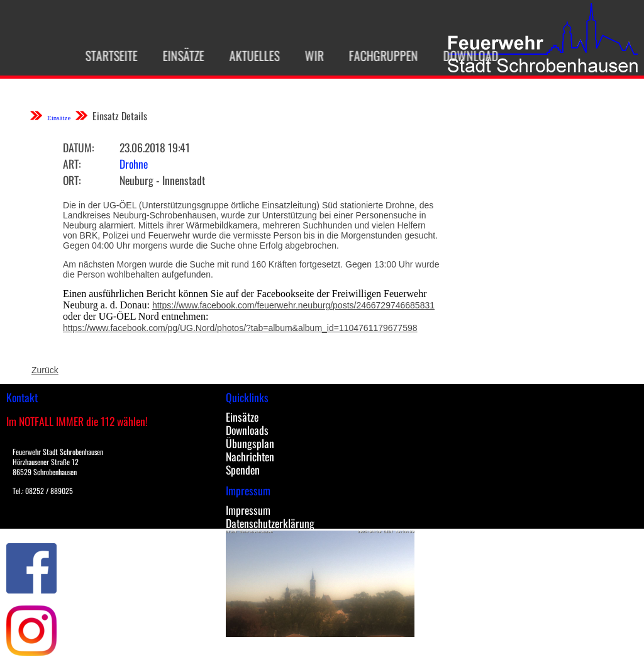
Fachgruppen (379, 55)
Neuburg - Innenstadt (162, 180)
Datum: (78, 147)
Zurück (45, 370)
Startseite (107, 55)
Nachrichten (250, 456)
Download (466, 55)
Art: (72, 164)
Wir (309, 55)
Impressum (248, 510)
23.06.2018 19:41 (155, 147)
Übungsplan (250, 443)
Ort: (72, 180)
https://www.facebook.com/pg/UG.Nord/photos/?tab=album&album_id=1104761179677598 (240, 328)
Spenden (243, 470)
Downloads (247, 430)
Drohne (134, 164)
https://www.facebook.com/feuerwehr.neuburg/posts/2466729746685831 (293, 305)
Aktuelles (250, 55)
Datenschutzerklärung (270, 523)
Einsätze (179, 55)
